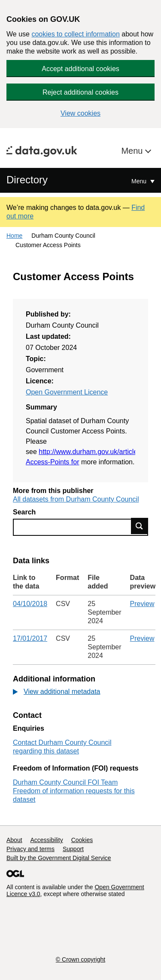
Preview (142, 604)
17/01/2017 (30, 638)
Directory (27, 180)
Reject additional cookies (80, 92)
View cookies (80, 113)
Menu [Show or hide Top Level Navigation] (140, 181)
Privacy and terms (30, 849)
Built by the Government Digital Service (59, 858)
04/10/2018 (30, 604)
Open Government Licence (67, 392)
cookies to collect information (75, 34)
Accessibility (46, 840)
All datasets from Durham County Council (76, 499)
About (14, 840)
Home (14, 236)
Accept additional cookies (80, 69)
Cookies (82, 840)
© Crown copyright (80, 959)
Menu (133, 151)
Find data (140, 526)
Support (73, 849)
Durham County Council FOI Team (65, 782)
